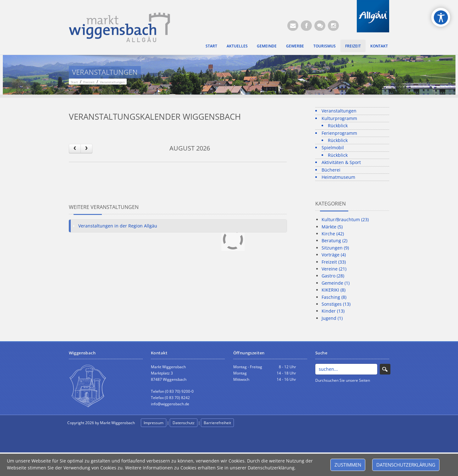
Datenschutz (184, 423)
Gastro (333, 276)
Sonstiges (336, 304)
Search (385, 369)
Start (211, 46)
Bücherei (331, 170)
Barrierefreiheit (217, 423)
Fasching (334, 297)
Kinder (333, 311)
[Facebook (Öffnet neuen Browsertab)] (306, 26)
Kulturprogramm (339, 118)
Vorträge (334, 255)
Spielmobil (333, 148)
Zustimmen (348, 465)
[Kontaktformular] (320, 26)
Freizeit (353, 46)
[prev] (75, 148)
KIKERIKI (334, 290)
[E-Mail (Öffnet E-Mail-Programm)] (293, 26)
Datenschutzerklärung (406, 465)
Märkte (332, 227)
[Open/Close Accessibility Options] (441, 17)
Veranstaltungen (339, 111)
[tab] (178, 226)
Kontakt (379, 46)
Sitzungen (335, 248)
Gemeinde (267, 46)
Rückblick (338, 126)
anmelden (249, 423)
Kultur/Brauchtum (345, 219)
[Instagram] (333, 26)
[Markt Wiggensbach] (120, 27)
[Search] (346, 369)
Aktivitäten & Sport (341, 162)
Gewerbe (295, 46)
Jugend (332, 318)
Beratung (334, 241)
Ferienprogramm (339, 133)
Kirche (333, 234)
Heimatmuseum (338, 177)
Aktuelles (237, 46)
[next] (86, 148)
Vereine (334, 269)
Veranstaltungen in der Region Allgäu (118, 226)
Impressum (154, 423)
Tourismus (325, 46)
